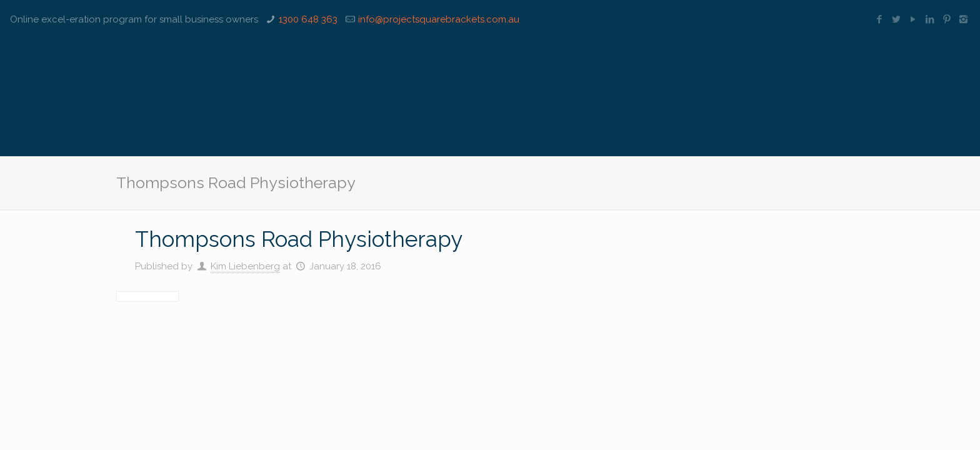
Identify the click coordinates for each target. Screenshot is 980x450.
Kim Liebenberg (245, 266)
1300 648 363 (308, 19)
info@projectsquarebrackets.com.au (439, 19)
